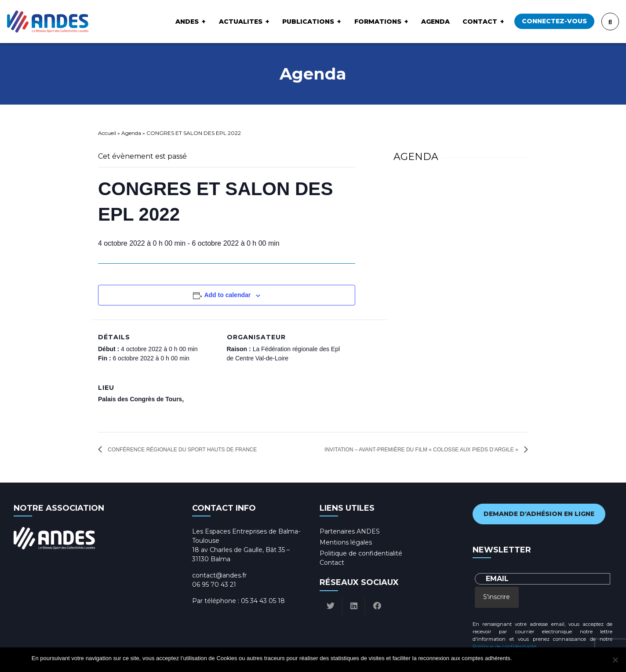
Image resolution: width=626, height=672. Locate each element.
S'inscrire (497, 597)
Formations (378, 22)
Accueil (107, 133)
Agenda (435, 22)
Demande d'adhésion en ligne (539, 514)
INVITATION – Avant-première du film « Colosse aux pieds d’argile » (422, 450)
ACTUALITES (241, 22)
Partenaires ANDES (350, 531)
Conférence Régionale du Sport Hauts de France (182, 450)
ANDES (187, 22)
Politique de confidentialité (361, 553)
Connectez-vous (554, 21)
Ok (520, 658)
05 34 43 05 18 (263, 601)
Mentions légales (346, 542)
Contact (480, 22)
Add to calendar (227, 295)
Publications (308, 22)
